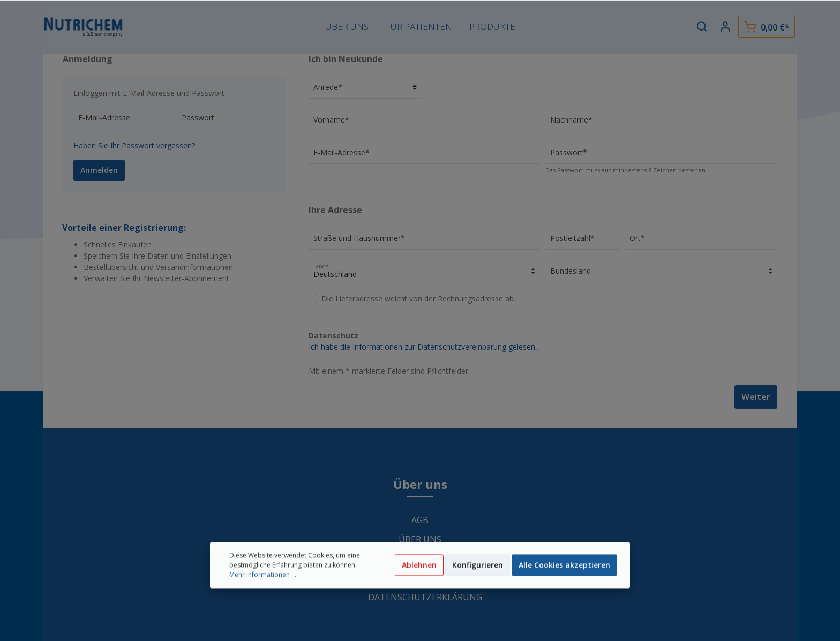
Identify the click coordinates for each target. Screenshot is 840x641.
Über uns (420, 539)
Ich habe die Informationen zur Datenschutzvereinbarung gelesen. (423, 347)
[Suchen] (702, 26)
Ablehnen (419, 585)
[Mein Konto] (725, 26)
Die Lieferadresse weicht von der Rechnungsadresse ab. (418, 299)
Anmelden (99, 170)
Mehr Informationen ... (263, 595)
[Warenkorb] (767, 27)
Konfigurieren (478, 585)
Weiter (756, 397)
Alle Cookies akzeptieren (564, 585)
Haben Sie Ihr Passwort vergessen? (134, 145)
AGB (420, 520)
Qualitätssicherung (420, 559)
